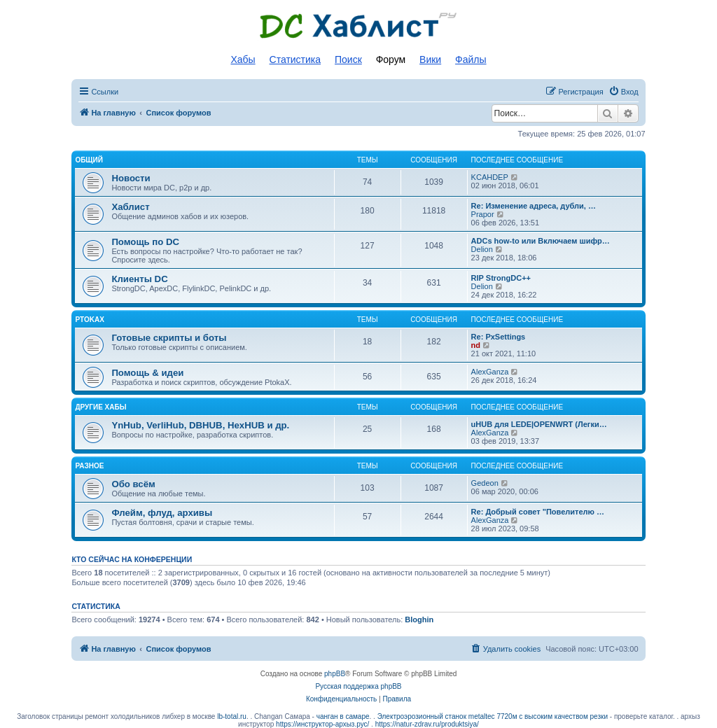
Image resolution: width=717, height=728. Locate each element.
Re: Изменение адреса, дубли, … (534, 206)
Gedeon (485, 483)
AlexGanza (490, 372)
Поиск (348, 59)
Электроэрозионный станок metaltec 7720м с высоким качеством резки (493, 716)
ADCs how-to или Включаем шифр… (541, 241)
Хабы (243, 59)
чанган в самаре (343, 716)
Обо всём (133, 484)
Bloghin (419, 619)
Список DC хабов (358, 26)
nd (476, 345)
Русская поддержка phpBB (358, 686)
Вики (430, 59)
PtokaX (90, 320)
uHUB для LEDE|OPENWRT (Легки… (539, 424)
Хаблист (130, 207)
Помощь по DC (145, 242)
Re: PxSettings (499, 337)
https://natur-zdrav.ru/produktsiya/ (427, 724)
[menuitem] (624, 92)
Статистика (295, 59)
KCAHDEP (490, 177)
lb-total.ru (232, 716)
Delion (482, 249)
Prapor (483, 214)
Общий (89, 160)
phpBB (335, 674)
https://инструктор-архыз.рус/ (322, 724)
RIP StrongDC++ (501, 278)
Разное (89, 466)
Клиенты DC (139, 279)
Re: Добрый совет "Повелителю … (538, 512)
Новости (131, 178)
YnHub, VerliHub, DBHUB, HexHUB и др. (200, 425)
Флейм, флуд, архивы (162, 513)
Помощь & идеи (147, 373)
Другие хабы (100, 407)
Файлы (471, 59)
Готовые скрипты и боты (169, 338)
